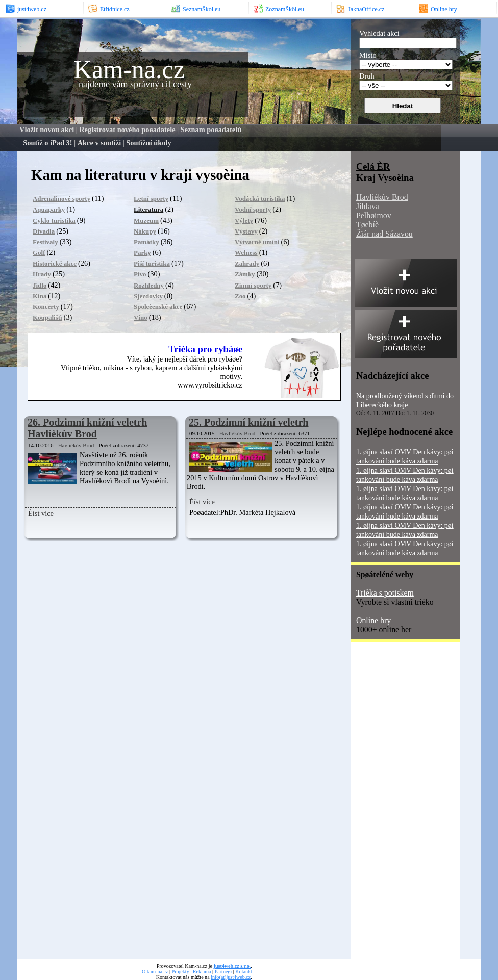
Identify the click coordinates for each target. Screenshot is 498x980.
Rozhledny (149, 285)
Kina (40, 296)
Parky (142, 253)
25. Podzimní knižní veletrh (248, 422)
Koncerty (46, 307)
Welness (246, 253)
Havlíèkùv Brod (76, 445)
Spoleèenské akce (158, 307)
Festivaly (45, 242)
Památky (146, 242)
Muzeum (146, 221)
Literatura (148, 209)
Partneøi (223, 972)
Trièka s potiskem (385, 593)
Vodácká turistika (260, 199)
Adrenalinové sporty (61, 199)
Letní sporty (151, 199)
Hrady (42, 274)
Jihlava (368, 206)
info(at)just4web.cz (231, 977)
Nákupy (145, 231)
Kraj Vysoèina (385, 178)
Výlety (244, 221)
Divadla (44, 231)
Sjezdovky (148, 296)
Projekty (181, 972)
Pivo (140, 274)
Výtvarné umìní (257, 242)
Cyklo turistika (54, 221)
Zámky (245, 274)
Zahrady (247, 263)
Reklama (202, 972)
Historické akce (55, 263)
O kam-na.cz (155, 972)
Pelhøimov (374, 215)
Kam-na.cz (129, 69)
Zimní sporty (253, 285)
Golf (39, 253)
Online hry (373, 620)
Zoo (240, 296)
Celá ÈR (373, 166)
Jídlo (40, 285)
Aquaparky (49, 209)
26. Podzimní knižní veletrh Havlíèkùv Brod (87, 428)
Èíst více (41, 513)
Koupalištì (47, 317)
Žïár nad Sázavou (384, 234)
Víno (141, 317)
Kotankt (243, 972)
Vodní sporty (253, 209)
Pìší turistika (152, 263)
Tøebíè (367, 225)
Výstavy (246, 231)
